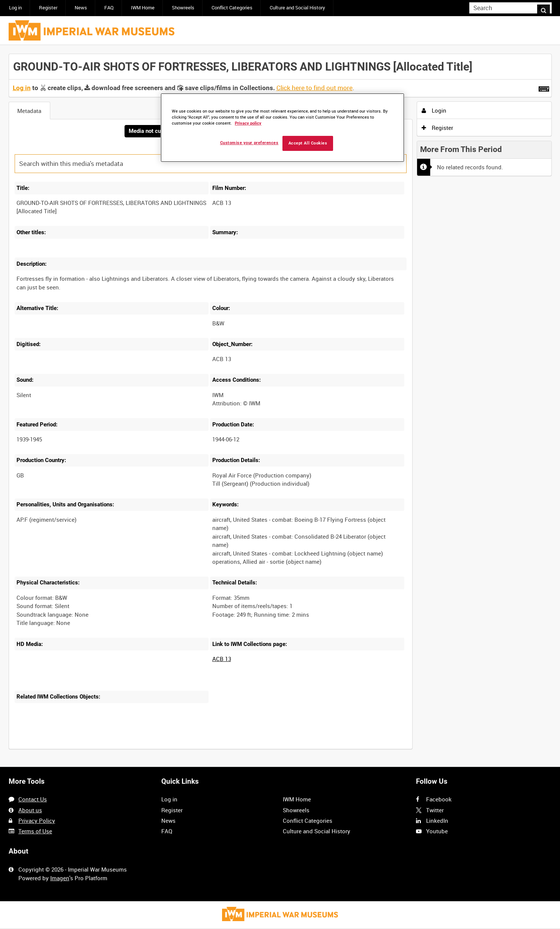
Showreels (183, 8)
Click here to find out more (315, 88)
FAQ (109, 8)
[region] (282, 128)
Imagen (60, 878)
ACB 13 (222, 659)
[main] (280, 406)
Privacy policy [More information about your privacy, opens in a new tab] (248, 123)
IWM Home (143, 8)
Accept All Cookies (308, 143)
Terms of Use (35, 831)
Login (434, 110)
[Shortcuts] (544, 87)
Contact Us (33, 799)
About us (30, 810)
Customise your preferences (249, 143)
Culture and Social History (297, 8)
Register (48, 8)
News (81, 8)
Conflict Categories (232, 8)
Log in (15, 8)
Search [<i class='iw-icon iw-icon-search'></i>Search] (547, 7)
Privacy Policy (37, 821)
